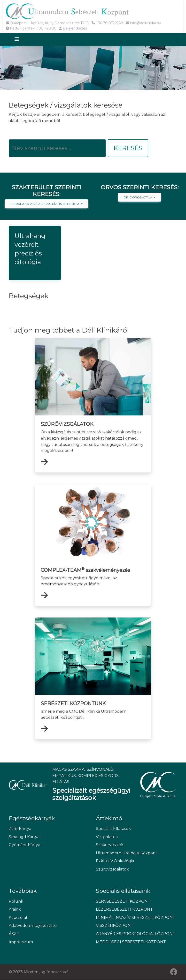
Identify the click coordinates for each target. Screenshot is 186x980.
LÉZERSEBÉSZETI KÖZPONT (124, 910)
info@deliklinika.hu (143, 23)
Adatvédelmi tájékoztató (33, 926)
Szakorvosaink (110, 845)
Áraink (15, 910)
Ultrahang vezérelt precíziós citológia (45, 204)
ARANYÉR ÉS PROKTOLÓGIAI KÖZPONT (136, 934)
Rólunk (16, 901)
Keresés (128, 148)
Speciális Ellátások (113, 829)
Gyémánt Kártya (24, 845)
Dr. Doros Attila (138, 197)
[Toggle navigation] (21, 40)
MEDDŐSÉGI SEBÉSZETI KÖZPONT (131, 942)
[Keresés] (57, 148)
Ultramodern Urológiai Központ (127, 853)
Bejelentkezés (73, 28)
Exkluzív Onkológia (115, 861)
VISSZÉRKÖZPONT (115, 926)
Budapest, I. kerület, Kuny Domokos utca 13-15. (47, 23)
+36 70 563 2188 (107, 23)
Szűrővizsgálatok (112, 869)
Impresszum (21, 942)
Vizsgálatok (107, 837)
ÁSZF (14, 934)
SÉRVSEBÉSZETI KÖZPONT (123, 901)
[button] (35, 253)
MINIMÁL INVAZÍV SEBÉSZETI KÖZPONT (136, 918)
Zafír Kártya (20, 829)
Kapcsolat (18, 918)
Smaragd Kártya (24, 837)
